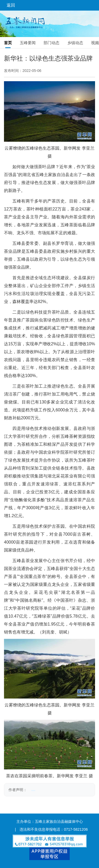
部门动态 (51, 43)
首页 (8, 43)
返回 (11, 5)
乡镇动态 (75, 43)
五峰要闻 (28, 43)
